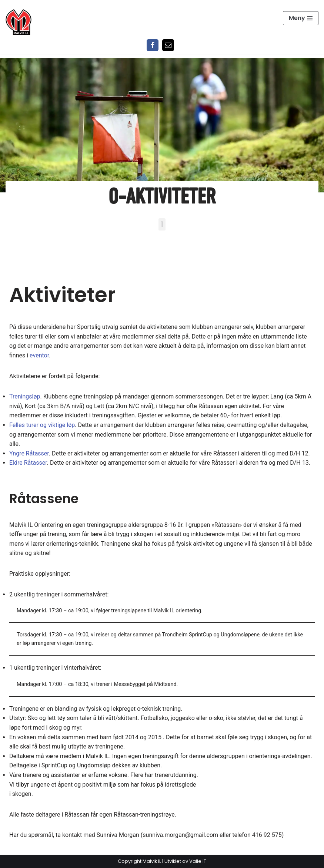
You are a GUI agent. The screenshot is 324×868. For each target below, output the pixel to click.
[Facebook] (153, 45)
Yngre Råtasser (29, 453)
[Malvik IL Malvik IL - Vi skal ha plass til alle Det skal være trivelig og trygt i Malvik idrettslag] (19, 22)
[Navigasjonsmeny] (301, 18)
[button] (162, 224)
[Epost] (168, 45)
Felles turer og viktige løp (42, 425)
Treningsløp (25, 396)
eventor (39, 355)
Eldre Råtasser (28, 463)
